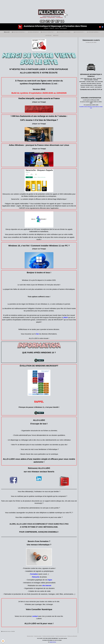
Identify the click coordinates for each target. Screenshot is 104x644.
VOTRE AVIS (49, 35)
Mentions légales (30, 636)
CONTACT (56, 35)
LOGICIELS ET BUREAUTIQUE (47, 32)
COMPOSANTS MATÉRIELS (93, 32)
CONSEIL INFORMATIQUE (33, 32)
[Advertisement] (26, 3)
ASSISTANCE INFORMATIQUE (18, 32)
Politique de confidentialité (72, 636)
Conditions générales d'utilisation (49, 636)
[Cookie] (3, 641)
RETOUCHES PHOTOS (79, 32)
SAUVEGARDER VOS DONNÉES (64, 32)
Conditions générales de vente (61, 636)
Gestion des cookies (38, 636)
